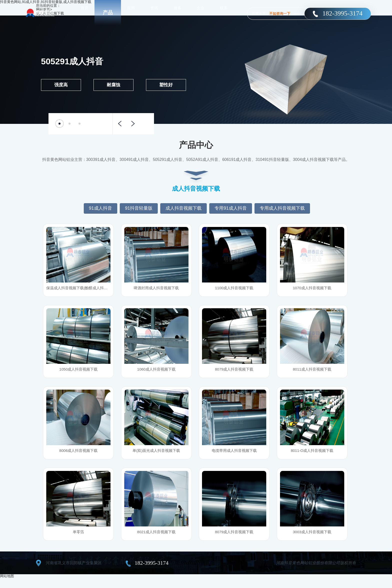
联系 (224, 12)
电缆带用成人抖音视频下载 (234, 457)
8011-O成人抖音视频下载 (312, 457)
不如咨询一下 (280, 14)
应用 (131, 12)
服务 (177, 12)
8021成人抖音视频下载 (156, 541)
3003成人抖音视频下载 (312, 541)
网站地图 (7, 586)
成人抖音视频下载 (183, 208)
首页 (84, 12)
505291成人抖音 (72, 61)
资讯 (154, 12)
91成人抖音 (100, 208)
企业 (200, 12)
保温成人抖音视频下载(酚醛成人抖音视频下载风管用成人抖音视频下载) (78, 289)
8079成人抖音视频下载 (234, 373)
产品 (108, 13)
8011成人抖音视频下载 (312, 373)
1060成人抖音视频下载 (156, 373)
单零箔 (78, 541)
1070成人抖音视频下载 (312, 289)
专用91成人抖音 (230, 208)
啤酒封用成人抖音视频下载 (156, 289)
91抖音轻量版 (139, 208)
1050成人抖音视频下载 (78, 373)
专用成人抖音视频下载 (282, 208)
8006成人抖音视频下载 (78, 457)
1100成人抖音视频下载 (234, 289)
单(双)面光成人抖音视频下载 (156, 457)
